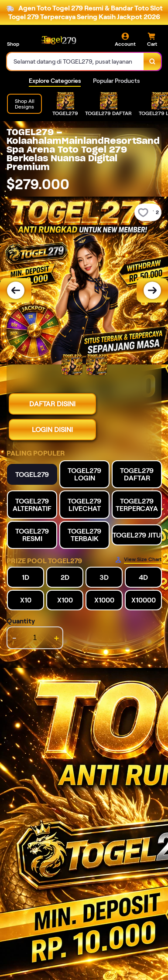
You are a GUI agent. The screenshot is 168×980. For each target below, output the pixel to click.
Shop (13, 44)
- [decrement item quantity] (14, 638)
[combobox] (75, 61)
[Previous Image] (16, 290)
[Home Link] (59, 40)
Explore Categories (55, 81)
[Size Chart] (138, 560)
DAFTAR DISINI (52, 404)
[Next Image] (152, 290)
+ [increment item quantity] (57, 638)
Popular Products (116, 81)
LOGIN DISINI (52, 430)
